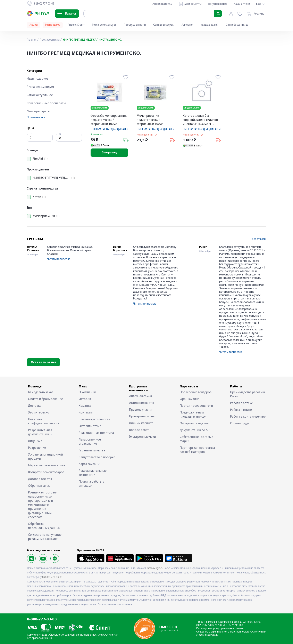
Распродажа (53, 25)
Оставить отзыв (44, 362)
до (61, 134)
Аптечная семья (140, 396)
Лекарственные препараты (46, 103)
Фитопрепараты (38, 112)
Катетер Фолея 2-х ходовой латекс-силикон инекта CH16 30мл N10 (200, 120)
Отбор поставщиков (194, 424)
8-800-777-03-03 (42, 619)
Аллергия (187, 25)
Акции (34, 25)
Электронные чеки (143, 437)
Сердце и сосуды (164, 25)
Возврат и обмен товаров (46, 472)
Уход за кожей (210, 25)
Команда (85, 406)
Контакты (86, 413)
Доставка (35, 406)
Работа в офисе (241, 410)
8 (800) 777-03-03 (52, 577)
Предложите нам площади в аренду (193, 415)
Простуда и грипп (135, 25)
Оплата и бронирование (45, 399)
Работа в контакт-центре (248, 417)
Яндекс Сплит (76, 25)
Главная (32, 40)
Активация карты (142, 403)
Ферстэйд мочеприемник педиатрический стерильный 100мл (109, 120)
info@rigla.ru (211, 635)
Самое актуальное (40, 95)
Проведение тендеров (196, 392)
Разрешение (37, 448)
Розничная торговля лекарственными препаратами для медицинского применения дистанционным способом (43, 505)
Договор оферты (40, 479)
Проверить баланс (142, 417)
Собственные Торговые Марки (196, 439)
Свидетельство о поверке (97, 457)
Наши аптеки (242, 4)
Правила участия (141, 410)
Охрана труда (240, 424)
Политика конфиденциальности (44, 421)
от (31, 134)
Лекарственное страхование (90, 442)
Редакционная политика (96, 433)
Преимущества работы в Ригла (248, 394)
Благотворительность (94, 419)
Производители (49, 40)
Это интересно (39, 413)
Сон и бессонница (237, 25)
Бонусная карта (217, 4)
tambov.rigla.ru (155, 568)
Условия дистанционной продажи (45, 457)
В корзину (110, 153)
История (85, 399)
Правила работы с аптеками (91, 484)
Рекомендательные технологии (93, 473)
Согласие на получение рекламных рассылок (45, 537)
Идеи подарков (38, 79)
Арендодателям (162, 4)
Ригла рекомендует (104, 25)
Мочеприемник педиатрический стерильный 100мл (150, 120)
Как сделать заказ (41, 392)
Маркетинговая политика (47, 466)
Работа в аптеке (241, 403)
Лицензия (35, 441)
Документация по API (195, 430)
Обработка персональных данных (44, 526)
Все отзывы (259, 239)
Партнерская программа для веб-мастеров (197, 450)
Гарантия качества (92, 451)
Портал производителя (196, 406)
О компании (87, 392)
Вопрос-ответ (139, 430)
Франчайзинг (189, 399)
